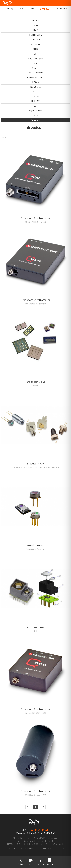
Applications (62, 9)
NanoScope (36, 87)
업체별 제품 (44, 9)
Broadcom (36, 120)
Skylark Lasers (36, 111)
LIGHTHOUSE (35, 35)
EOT (35, 106)
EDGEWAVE (36, 25)
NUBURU (35, 101)
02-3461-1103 (39, 830)
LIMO (36, 30)
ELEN (35, 49)
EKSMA (36, 82)
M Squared (36, 44)
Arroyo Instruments (36, 77)
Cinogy (35, 68)
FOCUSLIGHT (36, 40)
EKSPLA (36, 21)
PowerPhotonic (36, 73)
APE (36, 63)
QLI (35, 54)
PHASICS (36, 115)
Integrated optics (36, 59)
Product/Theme (27, 9)
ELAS (36, 92)
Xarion (36, 96)
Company (9, 9)
